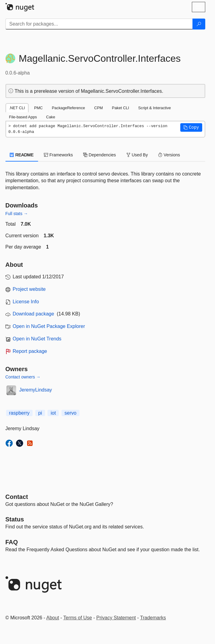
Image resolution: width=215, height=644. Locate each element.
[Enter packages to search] (99, 24)
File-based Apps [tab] (23, 117)
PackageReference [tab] (68, 108)
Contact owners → (23, 377)
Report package (30, 351)
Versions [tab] (169, 155)
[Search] (199, 24)
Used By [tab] (137, 155)
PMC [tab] (38, 108)
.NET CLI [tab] (17, 108)
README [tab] (22, 155)
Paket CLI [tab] (121, 108)
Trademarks (153, 618)
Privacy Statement (116, 618)
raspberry (19, 413)
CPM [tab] (98, 108)
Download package (33, 314)
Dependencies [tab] (99, 155)
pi (40, 413)
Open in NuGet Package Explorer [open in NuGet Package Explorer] (49, 326)
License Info (26, 302)
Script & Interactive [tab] (155, 108)
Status (15, 519)
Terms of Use (78, 618)
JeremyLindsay (36, 390)
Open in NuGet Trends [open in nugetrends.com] (37, 339)
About (53, 618)
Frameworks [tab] (58, 155)
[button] (191, 127)
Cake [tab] (51, 117)
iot (53, 413)
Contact (17, 497)
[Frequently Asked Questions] (12, 542)
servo (70, 413)
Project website (29, 289)
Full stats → (17, 214)
